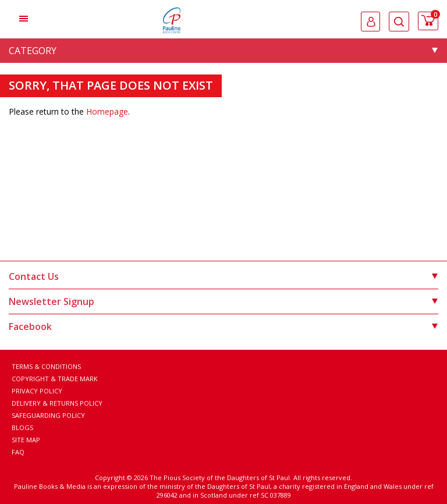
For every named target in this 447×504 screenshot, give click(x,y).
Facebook (223, 326)
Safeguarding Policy (48, 415)
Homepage (107, 111)
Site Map (26, 440)
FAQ (18, 452)
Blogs (22, 427)
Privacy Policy (37, 391)
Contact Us (223, 276)
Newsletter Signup (223, 301)
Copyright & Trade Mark (55, 379)
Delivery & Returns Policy (57, 403)
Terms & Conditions (46, 366)
